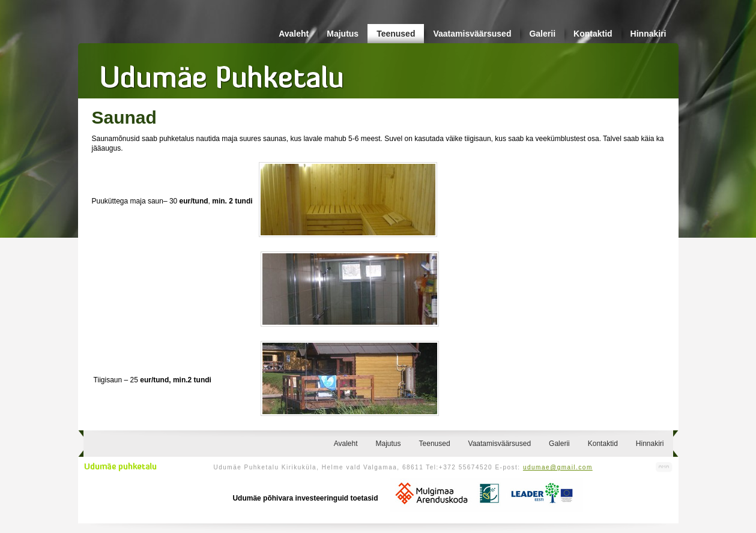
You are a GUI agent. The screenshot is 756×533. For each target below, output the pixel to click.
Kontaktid (593, 34)
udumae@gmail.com (558, 467)
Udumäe (222, 73)
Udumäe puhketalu (120, 467)
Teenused (396, 34)
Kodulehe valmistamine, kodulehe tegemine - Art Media (664, 467)
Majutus (343, 34)
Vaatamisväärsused (472, 34)
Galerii (542, 34)
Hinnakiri (649, 34)
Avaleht (294, 34)
